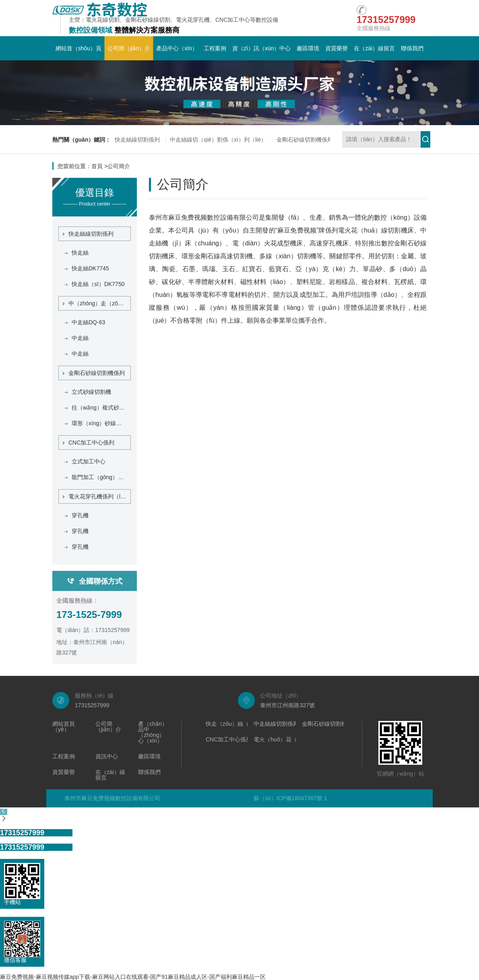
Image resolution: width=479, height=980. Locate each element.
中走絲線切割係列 (276, 724)
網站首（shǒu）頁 (79, 48)
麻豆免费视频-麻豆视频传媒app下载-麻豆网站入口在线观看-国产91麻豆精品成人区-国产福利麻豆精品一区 (133, 977)
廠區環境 (308, 48)
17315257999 (22, 833)
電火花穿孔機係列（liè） (97, 496)
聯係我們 (412, 48)
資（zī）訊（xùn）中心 (261, 48)
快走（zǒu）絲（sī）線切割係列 (246, 724)
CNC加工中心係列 (89, 443)
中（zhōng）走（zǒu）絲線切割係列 (97, 303)
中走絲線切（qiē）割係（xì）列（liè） (218, 140)
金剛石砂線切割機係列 (305, 140)
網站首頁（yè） (64, 727)
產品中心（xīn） (177, 48)
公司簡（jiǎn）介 (129, 48)
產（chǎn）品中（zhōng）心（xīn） (153, 732)
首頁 (97, 166)
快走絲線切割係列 (137, 140)
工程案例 (215, 48)
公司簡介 (119, 166)
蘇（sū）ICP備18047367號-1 (290, 798)
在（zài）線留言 (374, 48)
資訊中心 (107, 757)
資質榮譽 (337, 48)
